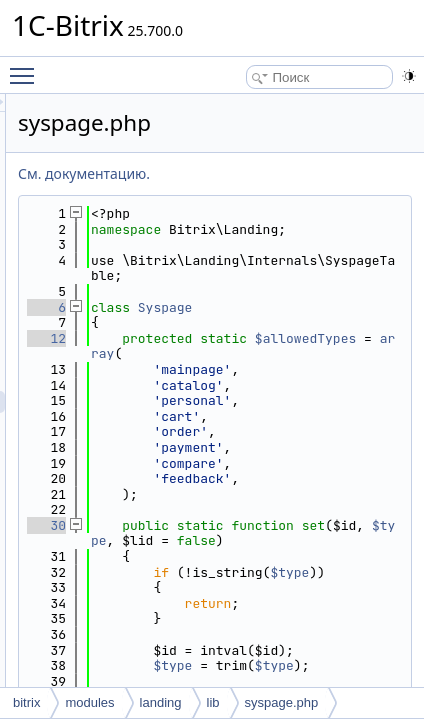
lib (213, 702)
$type (272, 650)
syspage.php (282, 702)
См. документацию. (246, 173)
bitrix (26, 702)
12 (208, 369)
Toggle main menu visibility (27, 67)
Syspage (327, 338)
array (272, 400)
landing (161, 702)
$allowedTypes (326, 385)
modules (89, 702)
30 (208, 618)
